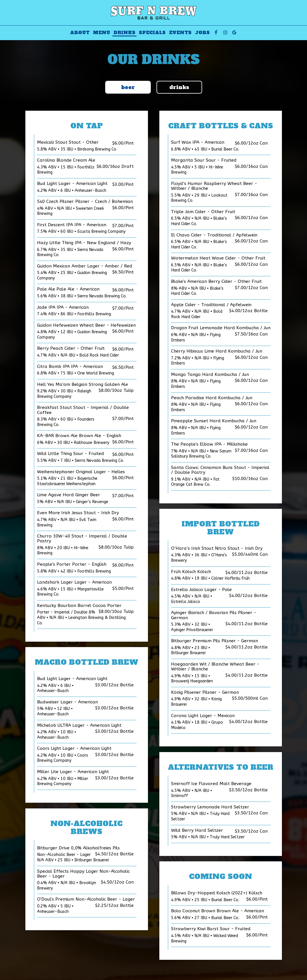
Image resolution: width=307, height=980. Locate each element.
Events (180, 33)
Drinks (124, 33)
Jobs (202, 33)
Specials (152, 33)
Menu (101, 33)
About (80, 33)
